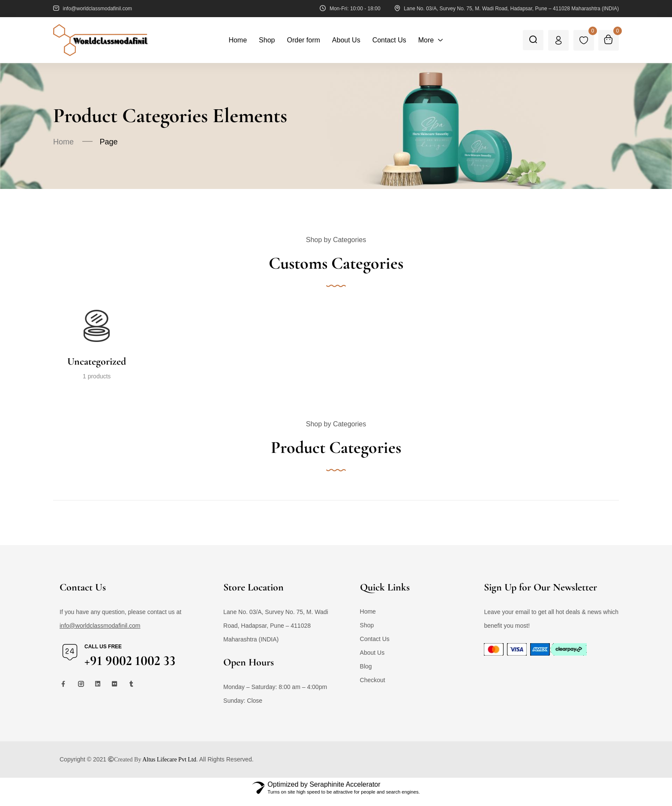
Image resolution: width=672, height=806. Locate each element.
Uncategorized (97, 362)
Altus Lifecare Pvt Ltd (169, 767)
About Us (372, 660)
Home (63, 142)
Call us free (103, 654)
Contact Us (375, 647)
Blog (366, 674)
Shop (367, 633)
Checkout (373, 688)
